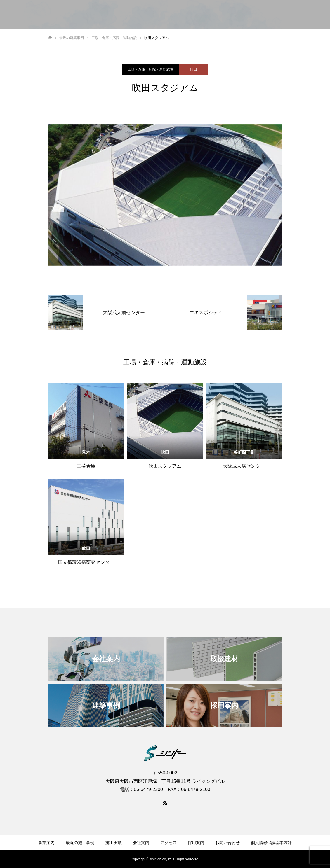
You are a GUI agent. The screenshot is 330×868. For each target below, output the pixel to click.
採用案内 (276, 15)
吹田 (194, 69)
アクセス (249, 15)
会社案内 (222, 15)
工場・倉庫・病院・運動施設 (150, 69)
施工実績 (195, 15)
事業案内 (129, 15)
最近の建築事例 (162, 15)
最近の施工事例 (80, 843)
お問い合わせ (307, 15)
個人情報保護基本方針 (271, 843)
